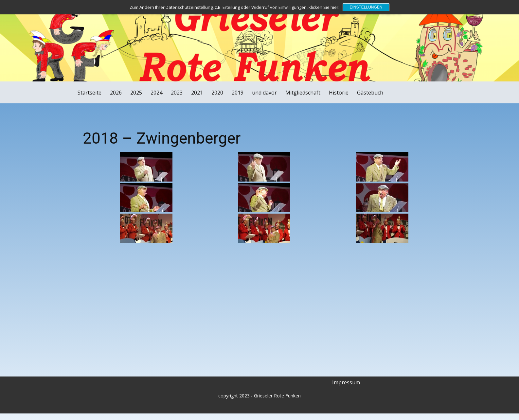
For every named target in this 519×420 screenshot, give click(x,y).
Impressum (346, 382)
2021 (197, 93)
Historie (339, 93)
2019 (238, 93)
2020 (217, 93)
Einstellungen (366, 7)
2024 (156, 93)
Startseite (89, 93)
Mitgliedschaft (303, 93)
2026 (116, 93)
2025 (136, 93)
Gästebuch (370, 93)
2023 (177, 93)
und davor (264, 93)
